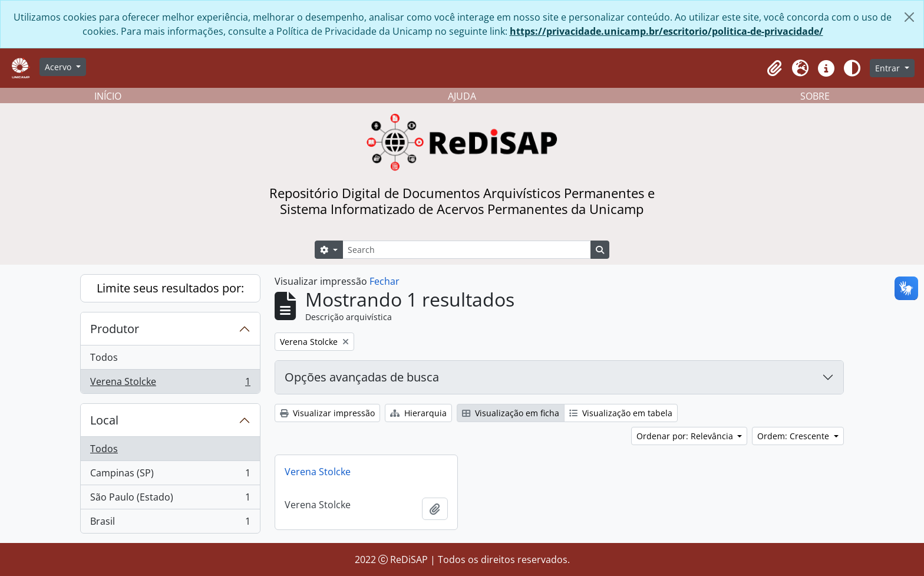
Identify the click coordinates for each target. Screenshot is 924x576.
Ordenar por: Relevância (686, 436)
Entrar (889, 68)
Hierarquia (418, 413)
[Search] (467, 250)
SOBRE (815, 96)
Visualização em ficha (511, 413)
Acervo (59, 67)
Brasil (170, 524)
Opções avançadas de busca (362, 377)
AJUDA (462, 96)
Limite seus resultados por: (170, 288)
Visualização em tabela (621, 413)
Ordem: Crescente (794, 436)
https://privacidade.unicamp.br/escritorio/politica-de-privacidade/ (666, 31)
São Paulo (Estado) (170, 500)
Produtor (115, 329)
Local (104, 420)
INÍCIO (108, 96)
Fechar (385, 281)
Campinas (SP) (170, 475)
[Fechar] (909, 17)
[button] (774, 68)
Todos (104, 357)
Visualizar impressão (327, 413)
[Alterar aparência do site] (852, 68)
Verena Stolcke (170, 384)
